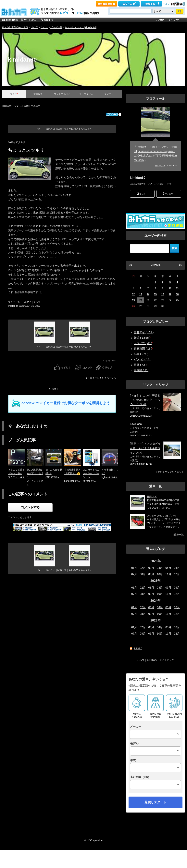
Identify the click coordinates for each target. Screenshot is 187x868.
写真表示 (36, 106)
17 (170, 294)
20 (141, 300)
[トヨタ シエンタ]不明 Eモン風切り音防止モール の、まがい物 (145, 400)
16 (163, 294)
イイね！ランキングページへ (101, 378)
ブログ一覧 (56, 27)
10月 (160, 594)
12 (133, 294)
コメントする (30, 507)
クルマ (44, 27)
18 (177, 294)
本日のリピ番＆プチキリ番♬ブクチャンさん (16, 473)
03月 (151, 568)
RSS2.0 (138, 649)
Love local (136, 424)
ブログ (34, 27)
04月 (160, 568)
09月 (151, 594)
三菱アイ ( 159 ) (144, 332)
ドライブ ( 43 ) (143, 343)
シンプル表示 (21, 106)
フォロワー (169, 194)
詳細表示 (7, 106)
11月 (168, 594)
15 (155, 294)
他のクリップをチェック (171, 472)
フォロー (142, 194)
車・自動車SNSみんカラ (15, 27)
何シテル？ (160, 166)
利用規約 (152, 660)
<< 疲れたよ (46, 129)
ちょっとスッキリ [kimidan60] (81, 27)
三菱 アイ (152, 497)
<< (131, 265)
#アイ (148, 147)
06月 (177, 588)
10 (170, 288)
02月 (143, 568)
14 (148, 294)
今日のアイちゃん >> (80, 129)
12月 (177, 594)
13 (141, 294)
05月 (168, 588)
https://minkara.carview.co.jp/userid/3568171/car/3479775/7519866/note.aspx (155, 156)
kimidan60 (22, 60)
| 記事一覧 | (62, 129)
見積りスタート (156, 802)
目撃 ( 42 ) (140, 365)
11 (177, 288)
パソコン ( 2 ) (142, 359)
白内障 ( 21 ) (142, 370)
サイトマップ (167, 660)
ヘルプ (166, 4)
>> (181, 265)
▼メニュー (110, 94)
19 (133, 300)
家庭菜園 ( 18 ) (143, 349)
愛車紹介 (38, 94)
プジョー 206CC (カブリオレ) (163, 516)
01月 (134, 568)
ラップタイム (86, 94)
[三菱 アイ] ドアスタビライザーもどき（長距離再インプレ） (145, 448)
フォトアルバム (62, 94)
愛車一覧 (179, 535)
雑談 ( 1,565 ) (142, 338)
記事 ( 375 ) (141, 354)
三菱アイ (27, 302)
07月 (134, 594)
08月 (143, 594)
